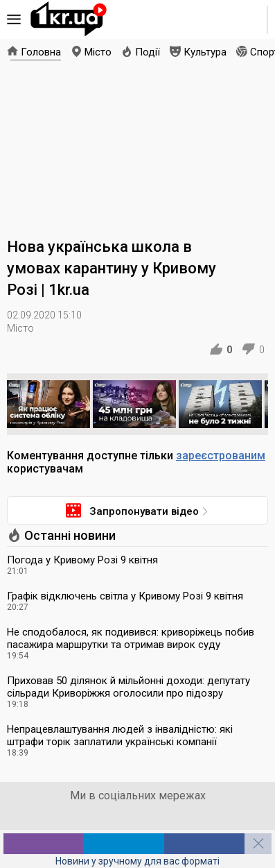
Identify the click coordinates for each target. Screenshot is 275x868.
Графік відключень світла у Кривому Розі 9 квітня (125, 596)
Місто (98, 52)
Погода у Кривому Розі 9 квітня (82, 560)
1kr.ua (69, 19)
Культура (205, 52)
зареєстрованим (221, 456)
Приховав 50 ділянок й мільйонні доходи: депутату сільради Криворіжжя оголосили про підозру (128, 687)
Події (148, 52)
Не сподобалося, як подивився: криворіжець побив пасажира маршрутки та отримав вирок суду (131, 638)
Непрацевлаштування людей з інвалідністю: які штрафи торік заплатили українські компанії (120, 735)
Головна (41, 52)
